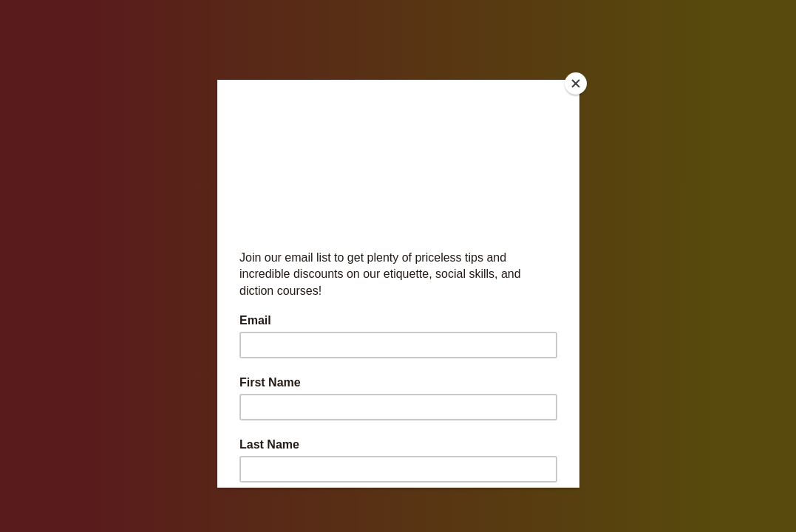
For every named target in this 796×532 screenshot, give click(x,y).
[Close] (576, 83)
